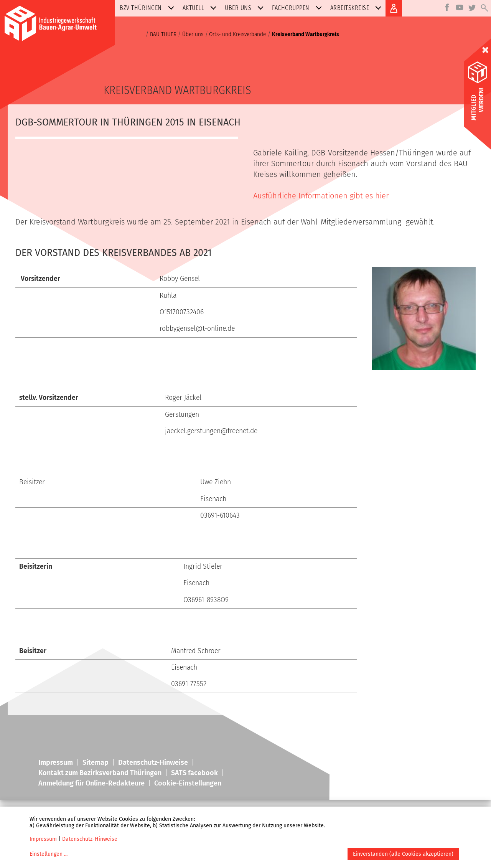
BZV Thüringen (148, 8)
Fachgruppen (298, 8)
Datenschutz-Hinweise (90, 839)
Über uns (246, 8)
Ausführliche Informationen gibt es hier (321, 196)
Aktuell (201, 8)
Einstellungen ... (49, 854)
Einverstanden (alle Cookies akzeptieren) (403, 854)
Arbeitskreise (358, 8)
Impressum (43, 839)
